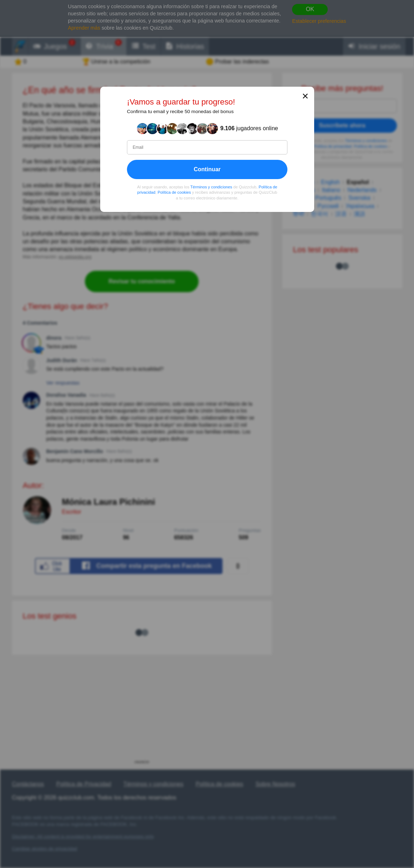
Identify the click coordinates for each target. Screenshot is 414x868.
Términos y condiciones (211, 187)
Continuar (207, 169)
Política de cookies (174, 193)
